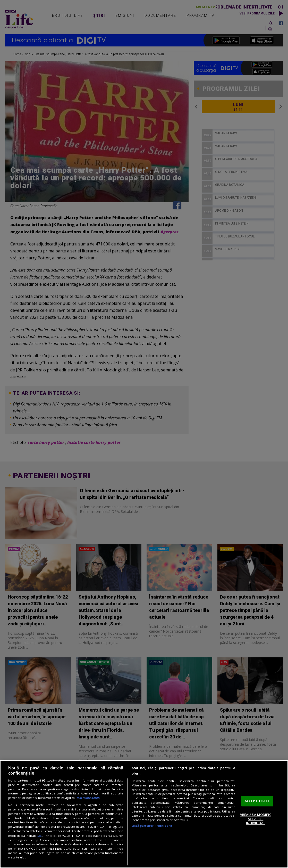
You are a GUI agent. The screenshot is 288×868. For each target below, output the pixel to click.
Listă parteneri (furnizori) (152, 826)
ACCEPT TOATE (257, 801)
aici (40, 836)
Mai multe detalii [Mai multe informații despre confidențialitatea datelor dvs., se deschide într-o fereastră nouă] (88, 798)
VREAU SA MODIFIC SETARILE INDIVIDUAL (256, 819)
